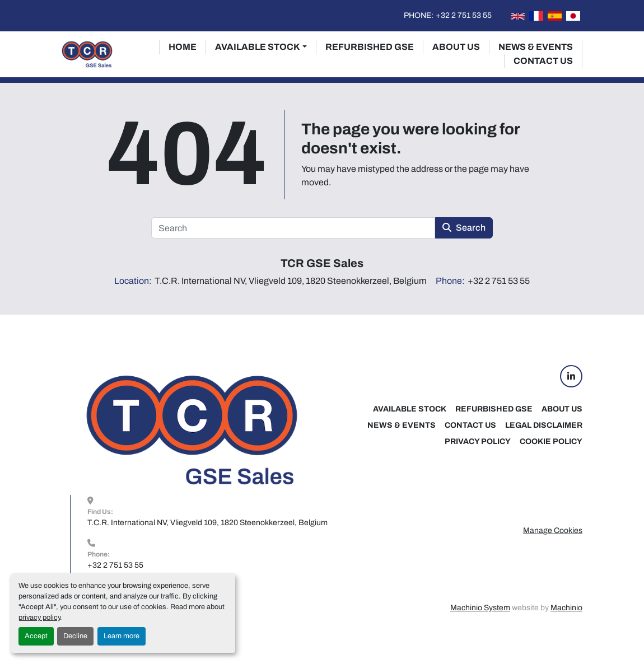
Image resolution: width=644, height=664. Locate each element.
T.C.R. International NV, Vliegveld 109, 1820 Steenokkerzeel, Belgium (207, 523)
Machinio (566, 608)
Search (464, 228)
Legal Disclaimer (544, 425)
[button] (261, 47)
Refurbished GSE (370, 47)
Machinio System (480, 608)
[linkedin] (571, 376)
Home (183, 47)
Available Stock (258, 47)
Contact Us (543, 61)
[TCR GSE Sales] (192, 430)
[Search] (293, 228)
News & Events (536, 47)
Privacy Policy (478, 441)
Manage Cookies (553, 530)
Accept (36, 636)
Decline (75, 636)
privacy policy (39, 618)
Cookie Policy (551, 441)
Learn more (122, 636)
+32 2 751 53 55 (464, 15)
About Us (456, 47)
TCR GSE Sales (322, 263)
